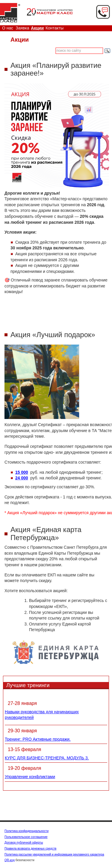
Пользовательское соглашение (26, 837)
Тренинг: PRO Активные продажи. (38, 739)
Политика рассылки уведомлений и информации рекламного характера (54, 854)
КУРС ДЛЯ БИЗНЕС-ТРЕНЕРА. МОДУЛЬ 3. (47, 758)
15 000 (22, 472)
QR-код (10, 860)
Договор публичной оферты (24, 843)
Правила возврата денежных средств (30, 849)
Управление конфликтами (30, 777)
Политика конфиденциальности (27, 831)
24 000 (22, 478)
